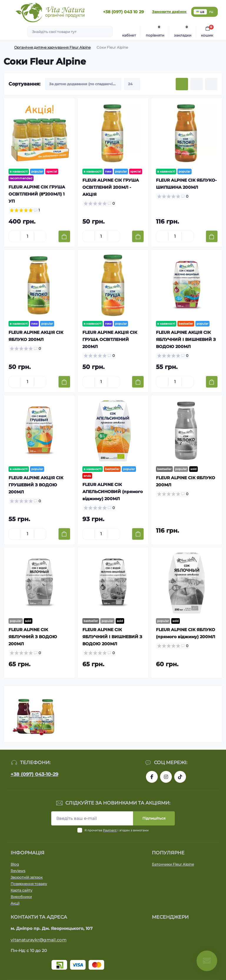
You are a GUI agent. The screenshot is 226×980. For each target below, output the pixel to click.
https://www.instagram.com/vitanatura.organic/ (166, 777)
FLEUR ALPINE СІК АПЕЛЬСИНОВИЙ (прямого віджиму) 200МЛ (113, 492)
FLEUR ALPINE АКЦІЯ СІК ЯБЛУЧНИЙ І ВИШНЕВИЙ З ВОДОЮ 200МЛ (186, 339)
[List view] (197, 84)
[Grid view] (182, 84)
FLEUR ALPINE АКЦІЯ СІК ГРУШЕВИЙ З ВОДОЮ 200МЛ (36, 485)
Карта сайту (21, 890)
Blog (15, 864)
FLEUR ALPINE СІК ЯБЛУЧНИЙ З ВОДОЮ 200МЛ (33, 637)
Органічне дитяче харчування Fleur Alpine (52, 47)
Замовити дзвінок (169, 12)
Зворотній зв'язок (27, 877)
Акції (15, 903)
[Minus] (15, 237)
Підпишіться (154, 818)
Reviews (18, 871)
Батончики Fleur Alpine (173, 864)
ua (200, 12)
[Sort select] (83, 84)
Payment (110, 830)
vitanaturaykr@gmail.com (39, 940)
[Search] (107, 32)
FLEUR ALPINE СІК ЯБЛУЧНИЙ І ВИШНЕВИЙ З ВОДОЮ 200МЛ (112, 637)
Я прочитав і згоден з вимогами (117, 830)
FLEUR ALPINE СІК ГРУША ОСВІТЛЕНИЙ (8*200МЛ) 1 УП (37, 194)
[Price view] (211, 84)
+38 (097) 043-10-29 (34, 774)
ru (211, 12)
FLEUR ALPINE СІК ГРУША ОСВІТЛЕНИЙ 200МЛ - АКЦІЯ (111, 187)
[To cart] (64, 236)
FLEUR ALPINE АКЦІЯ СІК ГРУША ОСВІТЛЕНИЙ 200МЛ (110, 339)
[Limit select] (132, 84)
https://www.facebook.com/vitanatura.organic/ (152, 777)
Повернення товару (29, 884)
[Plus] (40, 237)
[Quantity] (27, 236)
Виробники (21, 897)
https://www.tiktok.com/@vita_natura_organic (180, 777)
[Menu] (8, 12)
